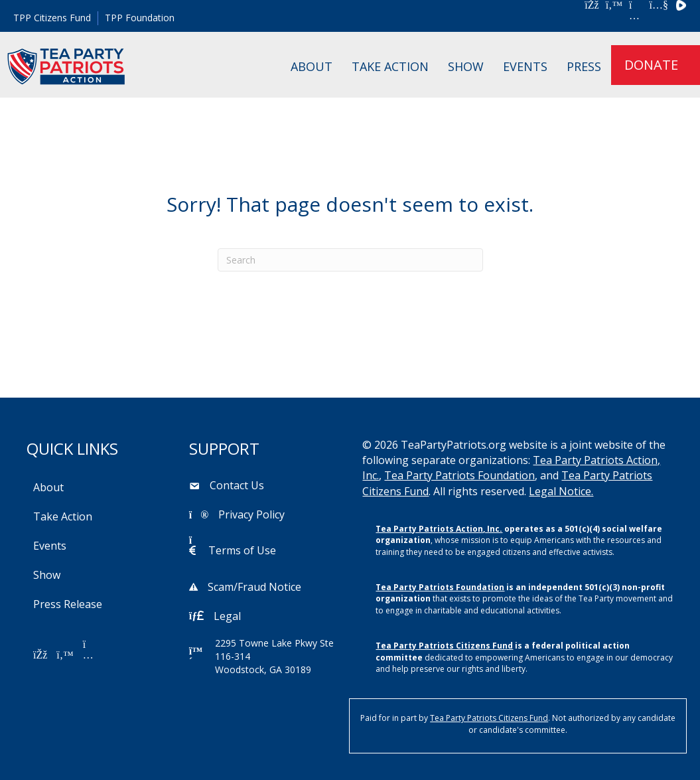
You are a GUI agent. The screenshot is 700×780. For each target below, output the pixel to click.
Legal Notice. (561, 491)
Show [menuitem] (466, 66)
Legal (227, 616)
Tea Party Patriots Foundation (459, 475)
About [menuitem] (312, 66)
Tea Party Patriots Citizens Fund (444, 646)
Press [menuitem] (584, 66)
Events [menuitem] (525, 66)
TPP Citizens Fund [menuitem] (52, 18)
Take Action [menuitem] (390, 66)
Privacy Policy (251, 514)
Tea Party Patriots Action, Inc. (439, 529)
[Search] (350, 260)
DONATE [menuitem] (651, 65)
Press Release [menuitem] (68, 604)
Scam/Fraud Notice (254, 587)
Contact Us (237, 485)
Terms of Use (242, 550)
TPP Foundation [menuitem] (140, 18)
